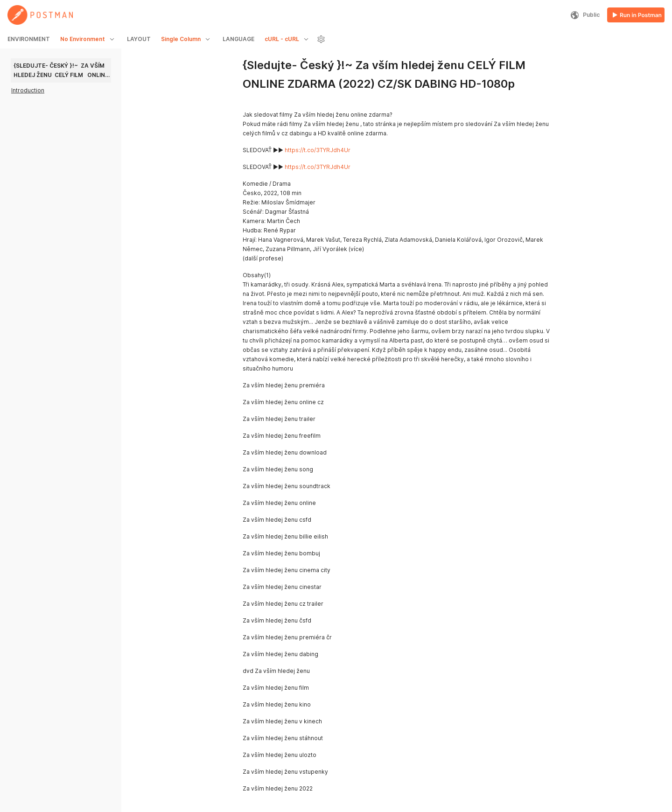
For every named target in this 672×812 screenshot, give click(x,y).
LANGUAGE (238, 39)
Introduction (28, 90)
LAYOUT (139, 39)
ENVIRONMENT (29, 39)
